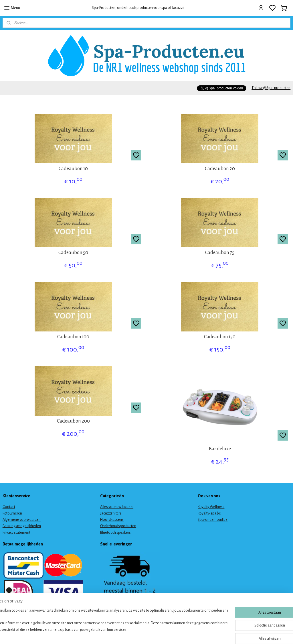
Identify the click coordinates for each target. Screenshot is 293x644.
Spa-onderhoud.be (213, 520)
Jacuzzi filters (111, 513)
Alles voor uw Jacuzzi (117, 507)
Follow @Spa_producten (271, 88)
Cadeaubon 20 (220, 169)
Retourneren (12, 513)
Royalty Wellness (211, 507)
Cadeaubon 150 (220, 337)
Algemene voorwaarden (22, 520)
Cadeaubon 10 (73, 169)
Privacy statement (16, 533)
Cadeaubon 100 (73, 337)
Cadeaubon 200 (73, 421)
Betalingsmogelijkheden (22, 526)
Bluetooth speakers (115, 533)
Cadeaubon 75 (220, 253)
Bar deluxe (220, 449)
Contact (9, 507)
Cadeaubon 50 (73, 253)
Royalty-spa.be (209, 513)
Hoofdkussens (112, 520)
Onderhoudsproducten (118, 526)
